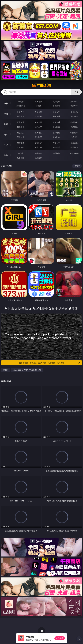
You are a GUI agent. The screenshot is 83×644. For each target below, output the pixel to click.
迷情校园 (21, 147)
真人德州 (38, 102)
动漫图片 (74, 133)
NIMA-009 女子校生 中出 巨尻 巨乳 (27, 370)
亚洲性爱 (21, 122)
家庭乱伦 (38, 143)
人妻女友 (56, 143)
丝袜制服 (38, 116)
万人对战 (56, 102)
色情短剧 (38, 158)
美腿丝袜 (21, 137)
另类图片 (74, 137)
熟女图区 (56, 137)
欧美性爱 (74, 122)
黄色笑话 (56, 147)
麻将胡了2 (21, 106)
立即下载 (60, 638)
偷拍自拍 (38, 122)
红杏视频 (21, 158)
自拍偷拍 (38, 112)
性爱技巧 (74, 147)
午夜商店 (38, 153)
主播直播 (56, 116)
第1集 (5, 370)
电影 (6, 124)
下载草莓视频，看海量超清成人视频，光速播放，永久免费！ (49, 363)
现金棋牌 (56, 106)
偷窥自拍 (21, 133)
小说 (6, 145)
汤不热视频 (74, 153)
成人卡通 (56, 122)
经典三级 (38, 127)
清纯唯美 (38, 137)
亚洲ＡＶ (21, 112)
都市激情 (21, 143)
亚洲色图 (38, 133)
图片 (6, 134)
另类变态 (74, 127)
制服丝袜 (21, 127)
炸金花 (38, 106)
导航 (6, 155)
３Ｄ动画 (74, 112)
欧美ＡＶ (56, 112)
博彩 (6, 103)
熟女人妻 (21, 116)
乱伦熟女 (56, 127)
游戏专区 (74, 102)
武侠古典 (74, 143)
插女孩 (21, 153)
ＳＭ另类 (74, 116)
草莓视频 (56, 153)
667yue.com (41, 85)
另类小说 (38, 147)
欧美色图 (56, 133)
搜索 (77, 92)
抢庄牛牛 (74, 106)
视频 (6, 114)
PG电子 (21, 102)
